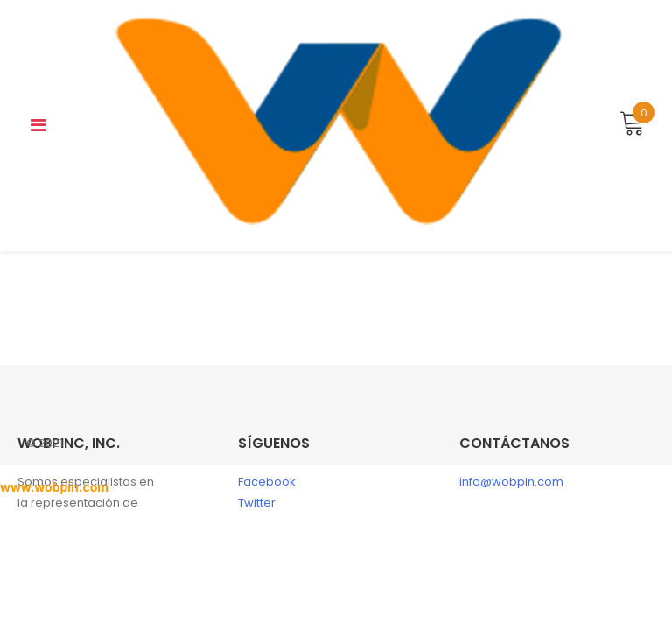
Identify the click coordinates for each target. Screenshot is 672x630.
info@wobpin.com (511, 482)
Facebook (267, 482)
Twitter (257, 503)
